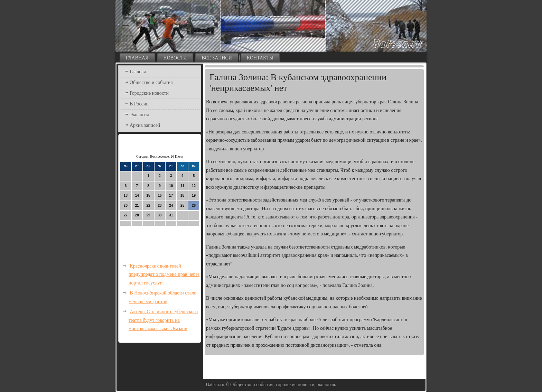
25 (182, 206)
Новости (175, 58)
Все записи (217, 58)
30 (160, 215)
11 (182, 186)
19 (194, 195)
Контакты (260, 58)
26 (194, 206)
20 (126, 206)
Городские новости (149, 93)
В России (139, 104)
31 (171, 215)
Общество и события (151, 82)
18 (182, 195)
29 (148, 215)
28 (137, 215)
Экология (139, 115)
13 (126, 195)
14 (137, 195)
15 (148, 195)
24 (171, 206)
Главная (137, 58)
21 (137, 206)
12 (194, 186)
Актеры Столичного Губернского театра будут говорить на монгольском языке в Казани (163, 320)
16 (160, 195)
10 (171, 186)
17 (171, 195)
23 (160, 206)
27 (126, 215)
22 (148, 206)
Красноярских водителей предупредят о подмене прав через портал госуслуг (164, 274)
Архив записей (145, 125)
